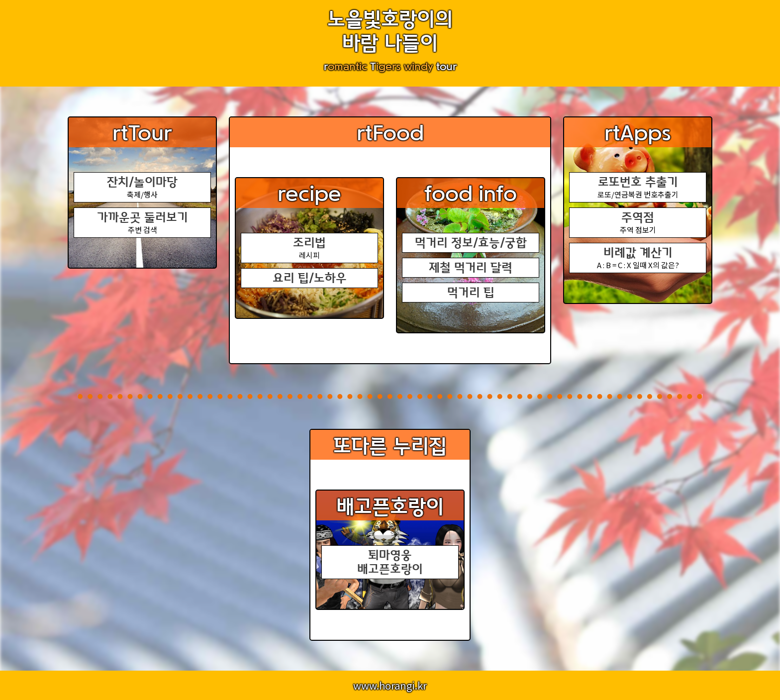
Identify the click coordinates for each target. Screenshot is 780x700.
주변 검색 (142, 223)
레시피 (309, 248)
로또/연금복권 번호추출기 (638, 187)
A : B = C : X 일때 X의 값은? (638, 258)
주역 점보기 (638, 223)
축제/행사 (142, 187)
